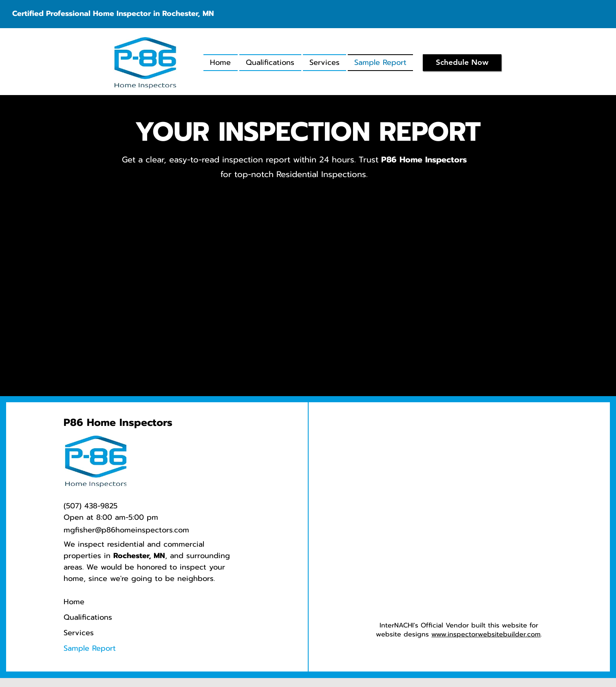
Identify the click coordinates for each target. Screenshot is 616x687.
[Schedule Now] (462, 63)
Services (79, 633)
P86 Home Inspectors (118, 423)
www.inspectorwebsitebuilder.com (486, 634)
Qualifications (88, 617)
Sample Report (90, 648)
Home (74, 602)
